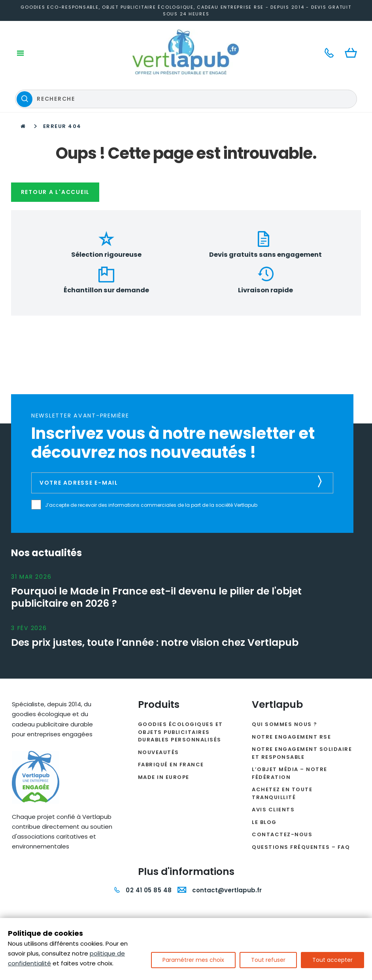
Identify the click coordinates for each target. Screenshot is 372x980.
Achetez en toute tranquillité (282, 726)
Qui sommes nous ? (285, 657)
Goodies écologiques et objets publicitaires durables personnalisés (180, 665)
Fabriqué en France (171, 697)
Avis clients (273, 742)
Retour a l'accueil (58, 145)
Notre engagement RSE (291, 669)
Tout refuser (268, 960)
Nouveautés (159, 685)
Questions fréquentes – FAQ (301, 780)
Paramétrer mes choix (193, 960)
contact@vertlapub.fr (220, 823)
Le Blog (264, 755)
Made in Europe (164, 710)
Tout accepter (332, 960)
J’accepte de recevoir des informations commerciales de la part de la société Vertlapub (157, 434)
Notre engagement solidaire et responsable (302, 686)
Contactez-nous (282, 767)
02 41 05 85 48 (143, 823)
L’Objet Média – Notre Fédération (290, 706)
